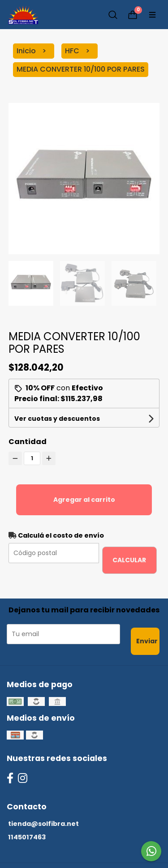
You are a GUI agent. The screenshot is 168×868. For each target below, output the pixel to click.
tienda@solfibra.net (43, 824)
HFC (73, 51)
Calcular (129, 560)
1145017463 (27, 837)
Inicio (27, 51)
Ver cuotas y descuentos (57, 419)
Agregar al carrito (84, 500)
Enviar (147, 641)
